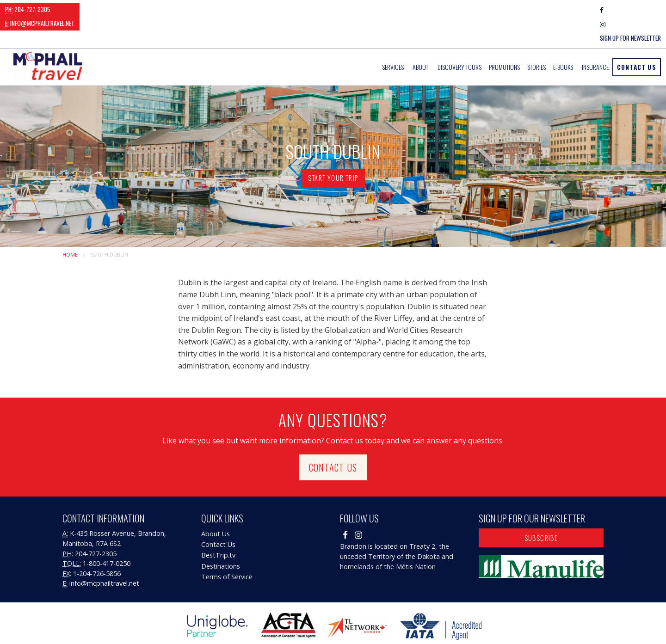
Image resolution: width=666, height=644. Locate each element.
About (420, 39)
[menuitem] (394, 39)
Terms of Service (227, 549)
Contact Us (637, 39)
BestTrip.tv (218, 527)
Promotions (504, 39)
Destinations (221, 538)
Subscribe (541, 510)
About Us (216, 506)
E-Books (563, 39)
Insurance (595, 39)
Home (70, 226)
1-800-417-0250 (107, 536)
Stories (536, 39)
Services (393, 39)
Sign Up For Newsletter (630, 10)
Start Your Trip (333, 150)
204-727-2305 (28, 9)
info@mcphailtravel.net (96, 9)
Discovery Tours (459, 39)
